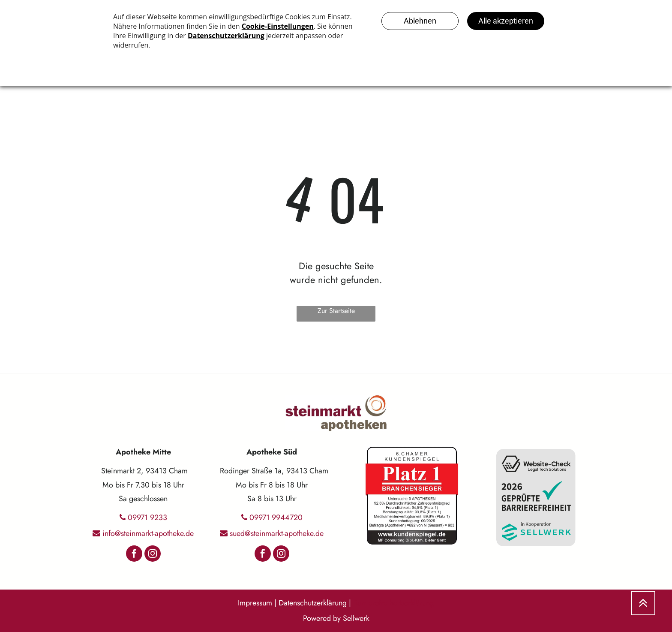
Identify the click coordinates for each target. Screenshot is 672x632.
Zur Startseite (336, 311)
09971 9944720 (276, 518)
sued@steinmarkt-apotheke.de (277, 533)
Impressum (255, 603)
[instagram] (153, 555)
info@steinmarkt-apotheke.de (148, 533)
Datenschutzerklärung (313, 603)
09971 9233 (147, 518)
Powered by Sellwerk (336, 618)
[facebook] (134, 555)
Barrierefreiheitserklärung (394, 603)
